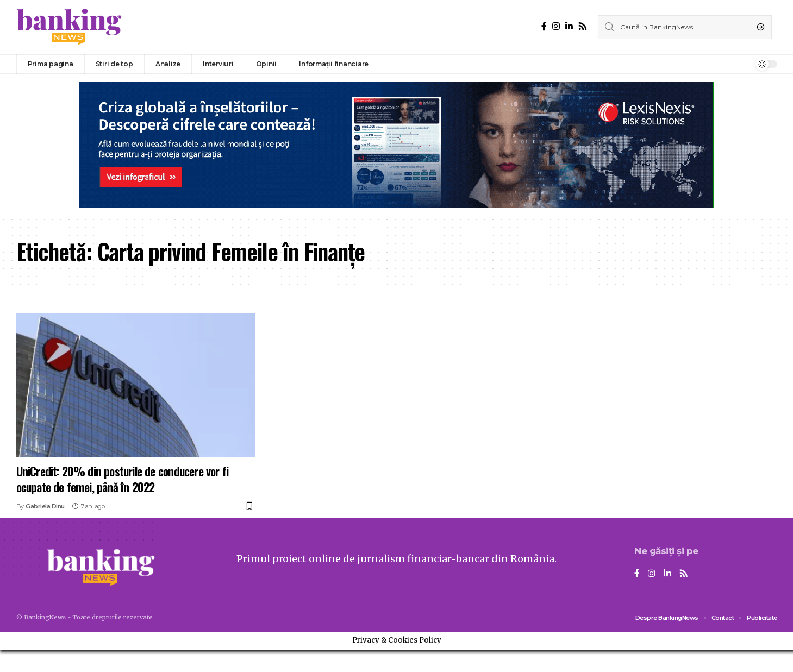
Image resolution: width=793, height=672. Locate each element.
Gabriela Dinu (45, 506)
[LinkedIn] (569, 26)
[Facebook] (544, 26)
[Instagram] (556, 26)
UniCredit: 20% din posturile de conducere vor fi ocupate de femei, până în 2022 (123, 479)
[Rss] (583, 26)
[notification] (739, 64)
